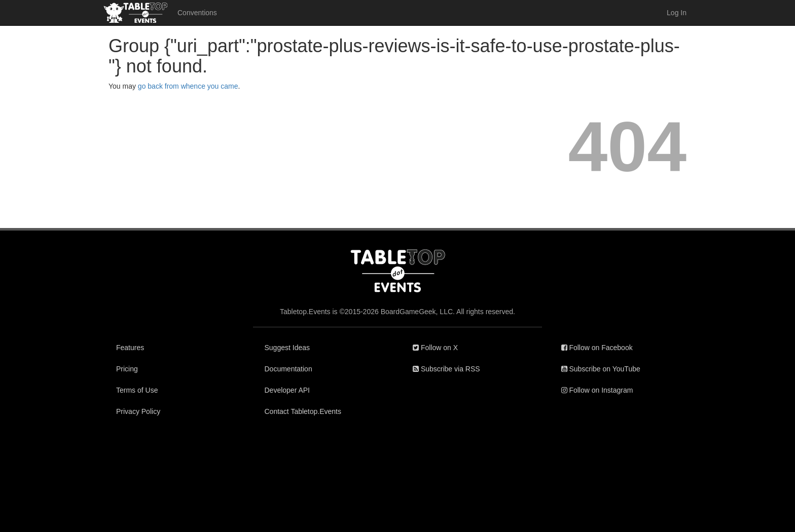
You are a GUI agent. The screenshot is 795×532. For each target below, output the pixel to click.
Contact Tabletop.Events (303, 411)
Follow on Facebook (597, 348)
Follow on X (435, 348)
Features (130, 348)
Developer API (287, 390)
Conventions (197, 13)
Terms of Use (137, 390)
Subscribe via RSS (446, 369)
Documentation (288, 369)
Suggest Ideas (287, 348)
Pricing (127, 369)
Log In (677, 13)
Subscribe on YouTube (601, 369)
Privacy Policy (138, 411)
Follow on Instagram (597, 390)
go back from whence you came (188, 86)
